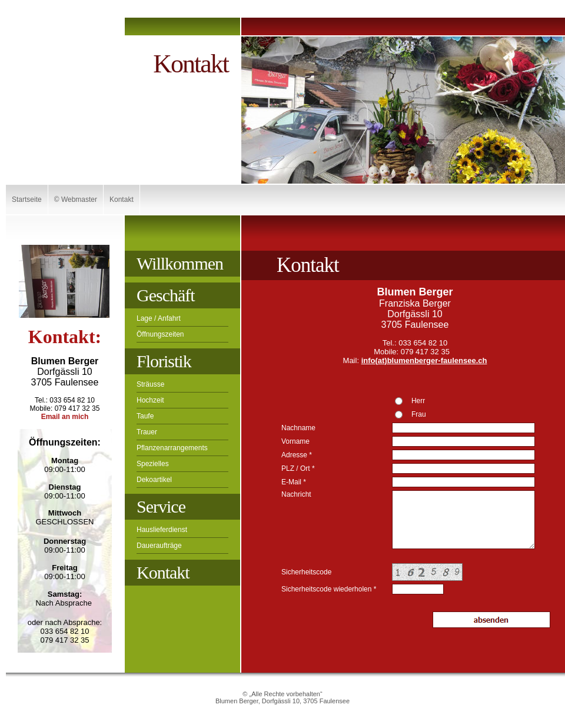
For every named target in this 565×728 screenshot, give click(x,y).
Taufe (145, 416)
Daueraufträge (159, 546)
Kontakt (122, 200)
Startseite (27, 200)
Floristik (164, 361)
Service (161, 506)
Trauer (147, 432)
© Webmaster (76, 200)
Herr (418, 401)
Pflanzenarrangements (172, 448)
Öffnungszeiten (160, 334)
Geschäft (166, 295)
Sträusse (150, 384)
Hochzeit (150, 400)
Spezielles (153, 464)
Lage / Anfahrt (159, 318)
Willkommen (180, 263)
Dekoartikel (154, 480)
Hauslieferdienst (162, 530)
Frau (419, 414)
